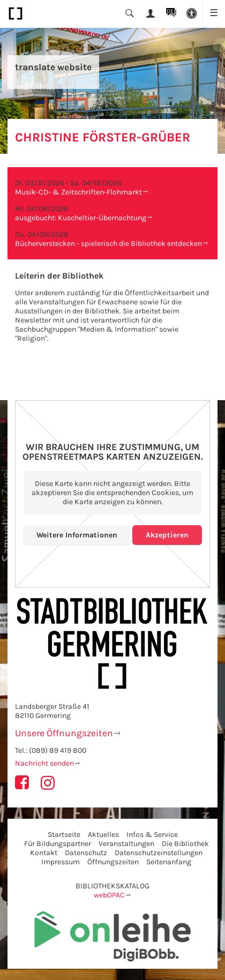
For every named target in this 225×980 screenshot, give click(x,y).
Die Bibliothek (185, 844)
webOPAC (109, 895)
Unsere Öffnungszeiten (64, 733)
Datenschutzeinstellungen (159, 853)
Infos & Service (152, 835)
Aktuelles (103, 835)
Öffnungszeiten (113, 862)
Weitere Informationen (77, 535)
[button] (192, 14)
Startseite (64, 835)
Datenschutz (86, 853)
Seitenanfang (169, 862)
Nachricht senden (44, 763)
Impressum (61, 862)
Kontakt (44, 853)
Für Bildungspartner (58, 844)
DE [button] (170, 11)
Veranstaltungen (126, 844)
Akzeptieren (167, 535)
